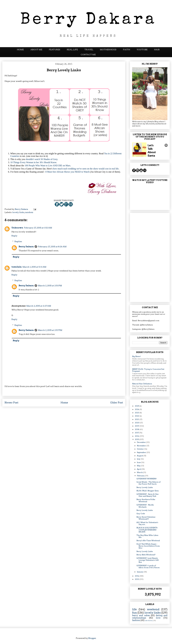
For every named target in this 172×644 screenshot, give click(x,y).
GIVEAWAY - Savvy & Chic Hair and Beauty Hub (148, 495)
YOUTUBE (142, 50)
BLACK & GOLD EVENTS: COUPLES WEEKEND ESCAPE (147, 530)
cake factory (149, 620)
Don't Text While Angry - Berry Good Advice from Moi (148, 546)
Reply (14, 236)
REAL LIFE (72, 50)
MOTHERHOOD (108, 50)
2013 (137, 579)
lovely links (18, 212)
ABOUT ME (36, 50)
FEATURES (55, 50)
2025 (137, 406)
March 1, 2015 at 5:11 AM (34, 267)
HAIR (157, 50)
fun (135, 613)
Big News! (136, 356)
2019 (137, 426)
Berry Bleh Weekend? (146, 555)
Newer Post (11, 403)
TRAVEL (89, 50)
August (140, 456)
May (139, 466)
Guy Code (141, 513)
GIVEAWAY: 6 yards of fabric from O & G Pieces (148, 566)
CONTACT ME (88, 55)
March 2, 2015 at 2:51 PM (50, 286)
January (140, 572)
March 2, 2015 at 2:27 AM (39, 306)
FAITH (126, 50)
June (139, 462)
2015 (137, 439)
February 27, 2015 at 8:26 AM (52, 247)
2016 (137, 436)
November (142, 446)
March (140, 472)
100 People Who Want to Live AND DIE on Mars (48, 165)
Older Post (117, 403)
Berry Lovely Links (145, 487)
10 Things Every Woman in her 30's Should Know (33, 162)
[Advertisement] (150, 257)
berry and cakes (141, 615)
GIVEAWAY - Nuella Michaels (145, 506)
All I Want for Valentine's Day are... (147, 523)
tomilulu (17, 267)
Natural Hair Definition (142, 384)
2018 (137, 429)
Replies (18, 242)
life (134, 609)
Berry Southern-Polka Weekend (146, 500)
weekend (153, 609)
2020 (137, 423)
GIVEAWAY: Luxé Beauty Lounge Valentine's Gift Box (148, 560)
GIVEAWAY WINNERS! (146, 479)
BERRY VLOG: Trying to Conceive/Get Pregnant (148, 370)
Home (64, 403)
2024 (137, 409)
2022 (137, 416)
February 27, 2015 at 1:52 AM (38, 228)
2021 (137, 419)
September (142, 452)
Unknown (17, 228)
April (139, 469)
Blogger (92, 638)
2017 (137, 433)
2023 (137, 413)
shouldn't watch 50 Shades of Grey (42, 159)
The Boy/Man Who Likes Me (147, 536)
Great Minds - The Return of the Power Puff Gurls (148, 483)
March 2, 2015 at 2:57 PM (50, 330)
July (139, 459)
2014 (137, 576)
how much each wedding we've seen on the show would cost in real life (86, 169)
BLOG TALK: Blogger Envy (148, 491)
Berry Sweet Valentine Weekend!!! (146, 518)
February (141, 476)
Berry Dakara (26, 247)
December (142, 442)
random (29, 212)
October (141, 449)
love (158, 618)
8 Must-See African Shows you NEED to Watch (67, 172)
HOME (20, 50)
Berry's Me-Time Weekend (148, 540)
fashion (136, 620)
